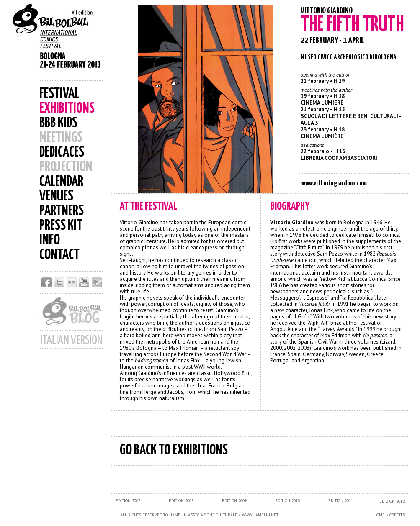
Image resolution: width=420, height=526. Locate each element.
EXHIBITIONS (67, 109)
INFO (50, 240)
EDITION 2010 (287, 501)
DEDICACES (62, 153)
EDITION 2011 (341, 501)
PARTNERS (62, 211)
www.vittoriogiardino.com (334, 183)
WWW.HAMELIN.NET (260, 515)
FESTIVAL (59, 94)
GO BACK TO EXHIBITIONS (174, 450)
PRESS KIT (61, 226)
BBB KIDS (58, 123)
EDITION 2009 (234, 501)
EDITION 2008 (181, 501)
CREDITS (397, 515)
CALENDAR (61, 182)
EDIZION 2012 (392, 501)
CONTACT (59, 255)
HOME (379, 515)
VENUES (56, 196)
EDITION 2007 (128, 501)
